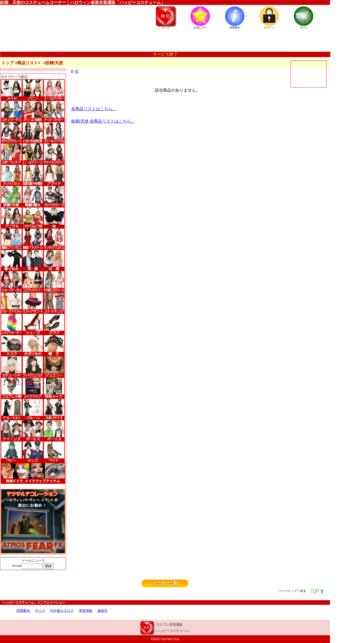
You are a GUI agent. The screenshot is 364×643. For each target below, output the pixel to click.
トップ (7, 63)
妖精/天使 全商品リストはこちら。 (103, 121)
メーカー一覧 (165, 583)
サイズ (40, 611)
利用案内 (23, 611)
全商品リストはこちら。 (94, 109)
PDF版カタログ (62, 611)
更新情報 (86, 611)
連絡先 (102, 611)
